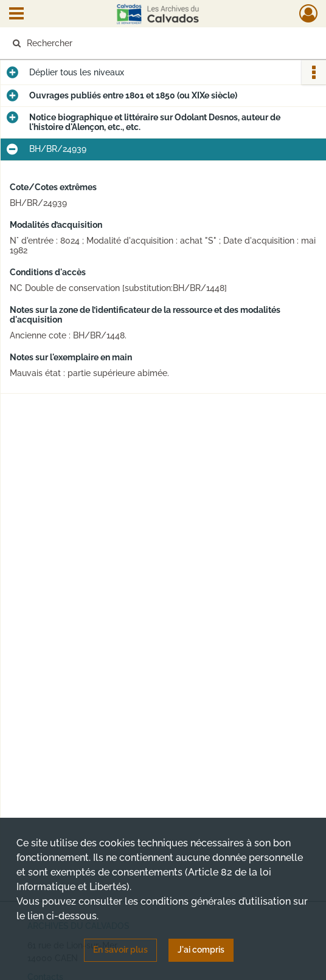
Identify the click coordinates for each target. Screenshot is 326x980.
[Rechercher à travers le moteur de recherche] (154, 43)
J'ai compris (201, 950)
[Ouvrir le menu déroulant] (16, 15)
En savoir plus (120, 950)
